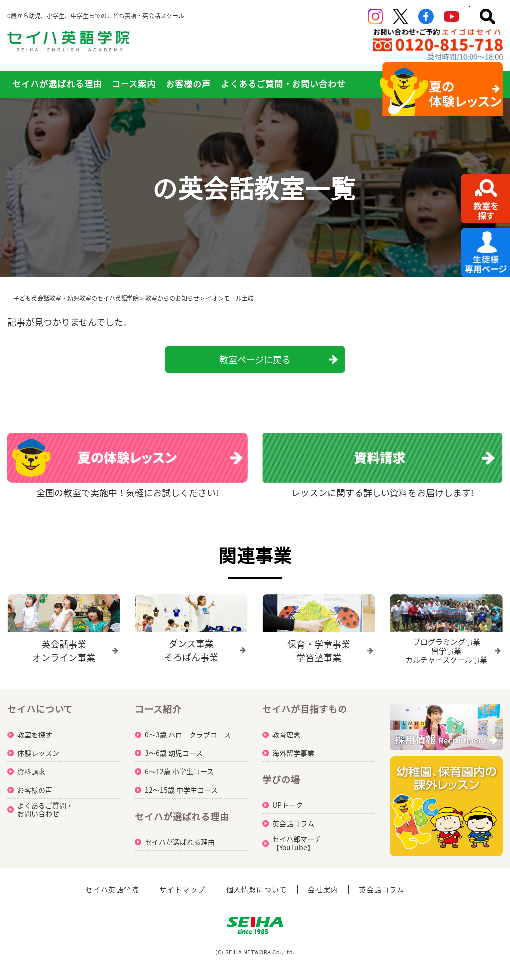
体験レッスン (38, 753)
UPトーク (288, 805)
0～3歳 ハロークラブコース (188, 735)
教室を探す (35, 735)
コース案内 (134, 83)
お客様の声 (188, 83)
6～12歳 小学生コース (179, 771)
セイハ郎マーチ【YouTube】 (297, 843)
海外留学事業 (293, 753)
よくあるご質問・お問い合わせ (283, 83)
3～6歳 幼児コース (174, 753)
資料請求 (31, 771)
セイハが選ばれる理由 (57, 83)
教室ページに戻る (255, 359)
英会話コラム (293, 823)
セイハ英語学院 (112, 889)
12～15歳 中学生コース (181, 790)
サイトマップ (182, 889)
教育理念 (286, 735)
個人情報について (257, 889)
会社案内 (323, 889)
